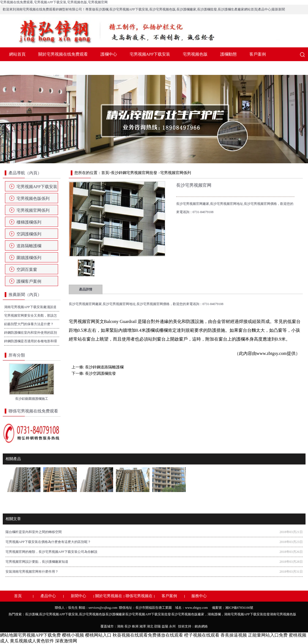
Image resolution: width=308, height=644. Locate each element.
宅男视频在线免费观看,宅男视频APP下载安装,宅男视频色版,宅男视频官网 (54, 2)
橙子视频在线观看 (202, 635)
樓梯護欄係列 (29, 222)
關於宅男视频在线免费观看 (63, 54)
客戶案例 (258, 54)
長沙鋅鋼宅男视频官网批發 (134, 173)
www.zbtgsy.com (272, 353)
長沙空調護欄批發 (100, 373)
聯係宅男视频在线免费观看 (63, 68)
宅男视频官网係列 (33, 210)
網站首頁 (17, 54)
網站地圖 (9, 635)
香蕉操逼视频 (234, 635)
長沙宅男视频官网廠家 (85, 304)
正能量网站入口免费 (268, 635)
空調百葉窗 (27, 270)
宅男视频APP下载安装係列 (37, 188)
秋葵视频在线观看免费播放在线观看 (148, 635)
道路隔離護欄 (29, 246)
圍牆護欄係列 (29, 258)
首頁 (105, 173)
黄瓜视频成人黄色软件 (32, 641)
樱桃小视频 (73, 635)
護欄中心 (109, 54)
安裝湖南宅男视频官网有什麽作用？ (32, 572)
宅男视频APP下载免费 (39, 635)
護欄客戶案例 (29, 281)
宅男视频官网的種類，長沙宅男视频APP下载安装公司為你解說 (51, 552)
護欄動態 (228, 54)
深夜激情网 (66, 641)
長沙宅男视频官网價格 (153, 304)
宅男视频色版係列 (33, 199)
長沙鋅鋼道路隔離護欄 (104, 367)
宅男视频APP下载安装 (150, 54)
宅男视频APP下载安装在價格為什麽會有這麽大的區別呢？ (48, 542)
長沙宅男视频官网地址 (119, 304)
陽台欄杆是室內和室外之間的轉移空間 (34, 532)
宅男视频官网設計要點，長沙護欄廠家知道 (37, 562)
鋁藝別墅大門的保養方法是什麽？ (29, 324)
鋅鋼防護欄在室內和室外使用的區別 (31, 333)
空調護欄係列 (29, 234)
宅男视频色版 (195, 54)
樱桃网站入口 (98, 635)
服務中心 (17, 68)
